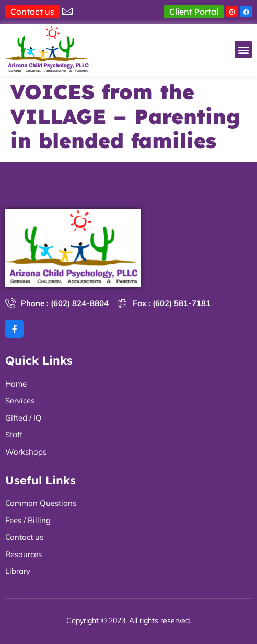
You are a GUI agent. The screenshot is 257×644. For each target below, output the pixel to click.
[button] (243, 49)
